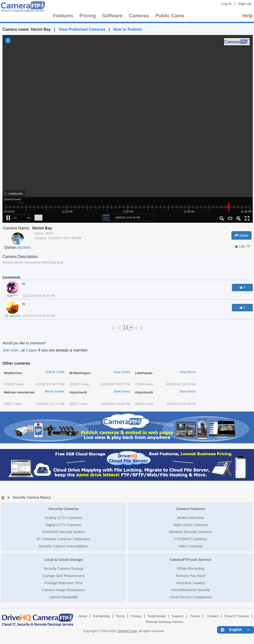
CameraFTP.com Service (191, 560)
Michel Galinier (55, 391)
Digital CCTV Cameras (63, 525)
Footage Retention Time (63, 583)
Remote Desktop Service (165, 622)
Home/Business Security (191, 590)
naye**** (13, 296)
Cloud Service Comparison (190, 597)
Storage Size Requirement (64, 576)
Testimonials (157, 616)
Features (63, 16)
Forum (195, 616)
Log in (226, 4)
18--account (12, 316)
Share (241, 235)
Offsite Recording (191, 569)
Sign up (245, 4)
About (83, 616)
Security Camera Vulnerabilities (63, 546)
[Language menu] (236, 630)
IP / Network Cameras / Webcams (63, 539)
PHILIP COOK (55, 372)
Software (112, 16)
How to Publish (127, 29)
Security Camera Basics (32, 497)
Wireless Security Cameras (190, 532)
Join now (11, 350)
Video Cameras (191, 546)
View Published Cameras (82, 29)
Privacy (136, 616)
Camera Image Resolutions (63, 590)
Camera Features (191, 509)
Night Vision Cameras (191, 525)
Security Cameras (63, 509)
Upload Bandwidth (64, 597)
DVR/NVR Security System (64, 532)
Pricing (88, 16)
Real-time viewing (190, 583)
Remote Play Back (190, 576)
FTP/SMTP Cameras (190, 539)
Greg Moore (188, 372)
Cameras (139, 16)
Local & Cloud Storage (63, 560)
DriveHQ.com (127, 631)
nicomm (24, 247)
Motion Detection (190, 518)
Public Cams (170, 16)
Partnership (101, 616)
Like (242, 246)
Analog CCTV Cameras (63, 518)
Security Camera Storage (63, 569)
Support (178, 616)
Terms (120, 616)
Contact (213, 616)
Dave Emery (122, 372)
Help (248, 16)
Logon (32, 350)
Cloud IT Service (237, 616)
